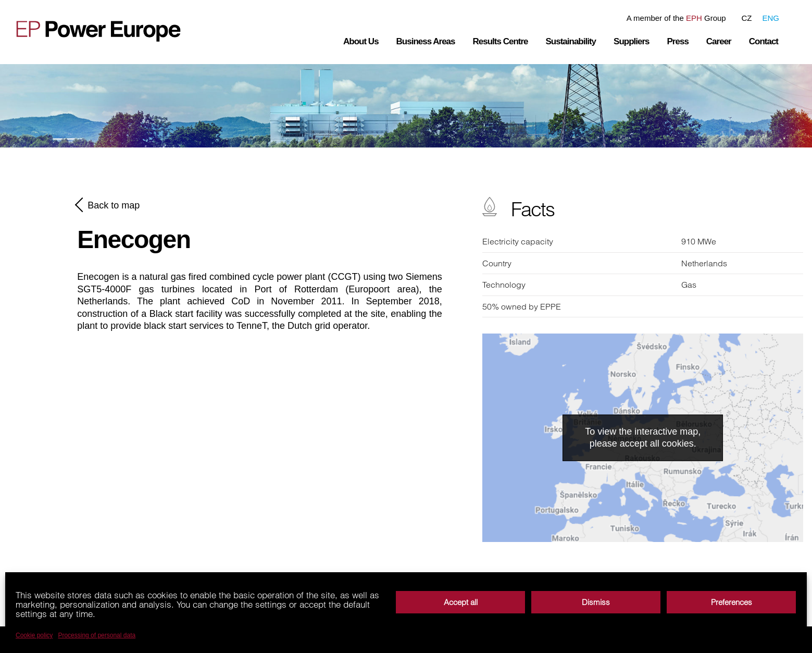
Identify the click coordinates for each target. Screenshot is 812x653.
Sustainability (571, 41)
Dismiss (596, 602)
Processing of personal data (97, 635)
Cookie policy (34, 635)
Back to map (108, 205)
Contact (764, 41)
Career (719, 41)
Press (678, 41)
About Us (361, 41)
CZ (746, 18)
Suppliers (631, 41)
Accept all (461, 602)
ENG (771, 18)
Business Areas (426, 41)
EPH (694, 18)
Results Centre (501, 41)
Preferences (732, 602)
